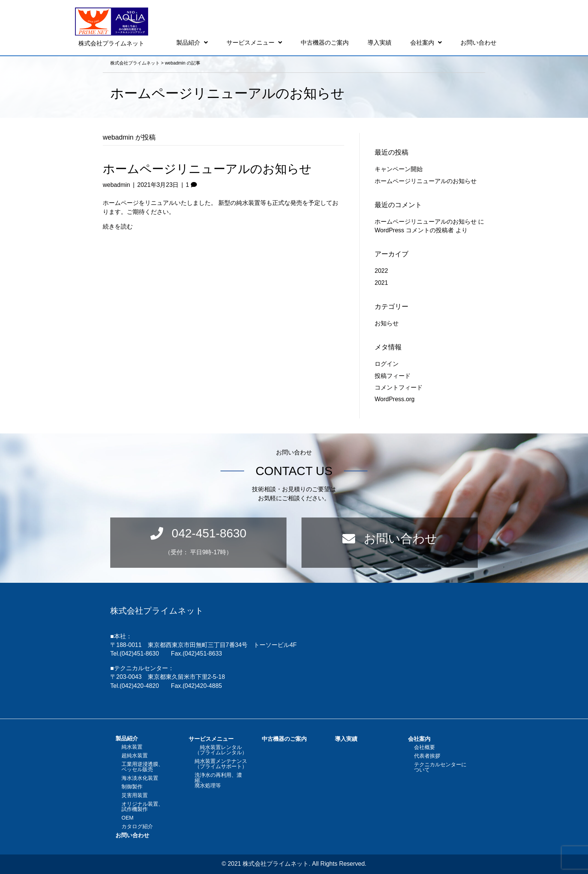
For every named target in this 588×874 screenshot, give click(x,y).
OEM (127, 818)
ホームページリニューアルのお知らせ (207, 169)
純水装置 (132, 747)
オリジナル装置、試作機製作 (142, 806)
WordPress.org (394, 399)
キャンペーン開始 (399, 169)
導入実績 (346, 739)
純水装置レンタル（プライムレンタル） (221, 750)
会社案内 (419, 739)
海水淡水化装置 (140, 778)
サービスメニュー (211, 739)
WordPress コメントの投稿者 (414, 230)
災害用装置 (135, 795)
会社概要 (424, 747)
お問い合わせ (132, 835)
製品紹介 (127, 738)
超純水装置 (135, 755)
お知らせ (387, 323)
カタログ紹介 (137, 826)
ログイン (387, 364)
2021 (381, 283)
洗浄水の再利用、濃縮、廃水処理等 (218, 780)
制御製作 (132, 787)
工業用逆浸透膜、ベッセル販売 (142, 767)
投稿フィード (393, 376)
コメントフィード (399, 387)
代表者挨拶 (427, 756)
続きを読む (118, 226)
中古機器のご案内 (284, 739)
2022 (381, 271)
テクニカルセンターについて (440, 767)
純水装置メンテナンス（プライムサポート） (221, 764)
